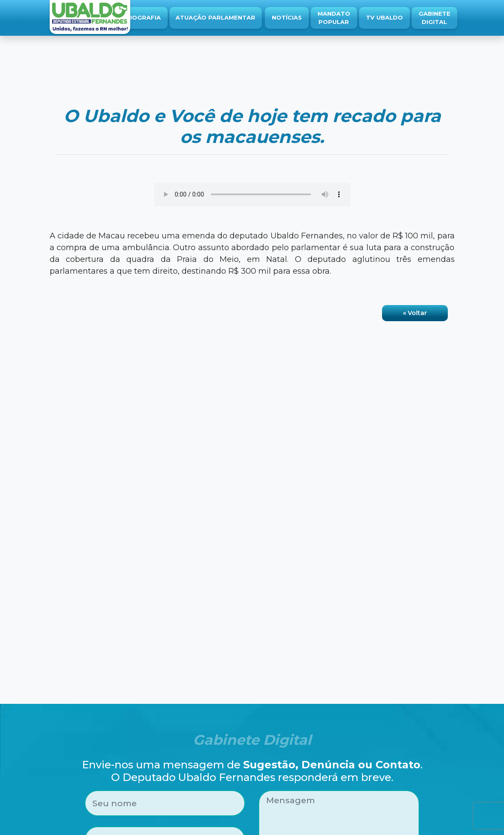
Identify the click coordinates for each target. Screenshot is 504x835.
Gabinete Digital (435, 18)
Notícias (287, 17)
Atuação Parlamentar (215, 17)
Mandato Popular (334, 18)
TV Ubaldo (384, 17)
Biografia (143, 17)
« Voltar (415, 313)
